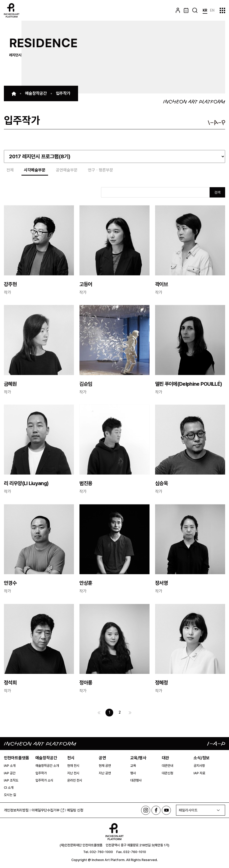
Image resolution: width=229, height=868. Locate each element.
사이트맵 (222, 10)
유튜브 (166, 810)
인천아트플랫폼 (17, 758)
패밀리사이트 (188, 810)
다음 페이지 (130, 713)
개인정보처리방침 (16, 810)
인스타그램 (146, 810)
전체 (10, 170)
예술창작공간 (36, 93)
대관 (165, 758)
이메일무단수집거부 (48, 810)
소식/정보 (202, 758)
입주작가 (63, 93)
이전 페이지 (99, 713)
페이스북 (156, 810)
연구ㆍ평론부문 (101, 170)
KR (205, 10)
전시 (71, 758)
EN (212, 10)
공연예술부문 (67, 170)
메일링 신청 (75, 810)
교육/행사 (138, 758)
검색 (217, 192)
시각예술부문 (35, 170)
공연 (102, 758)
